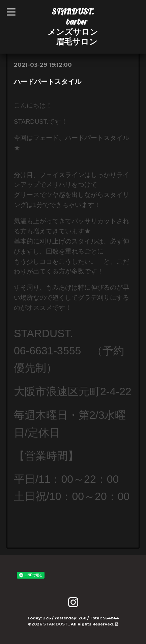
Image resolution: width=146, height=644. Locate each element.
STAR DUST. (56, 624)
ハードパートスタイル (48, 82)
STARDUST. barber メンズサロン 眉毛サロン (73, 26)
